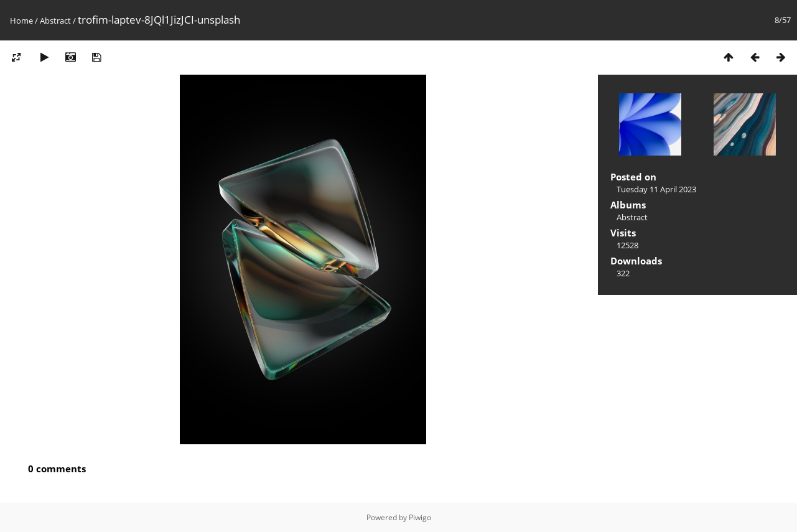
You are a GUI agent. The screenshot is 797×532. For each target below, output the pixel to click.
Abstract (55, 21)
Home (21, 21)
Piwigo (420, 517)
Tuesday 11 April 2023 (656, 189)
